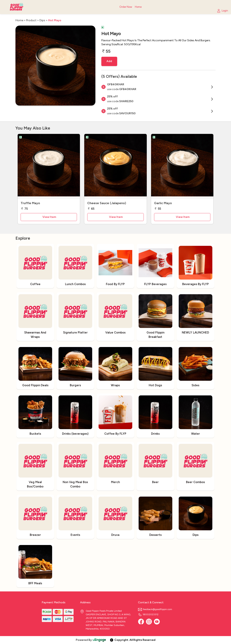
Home (19, 20)
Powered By (91, 640)
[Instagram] (149, 622)
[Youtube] (157, 622)
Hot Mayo (55, 20)
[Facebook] (141, 622)
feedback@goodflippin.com (155, 609)
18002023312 (148, 614)
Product (31, 20)
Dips (42, 20)
